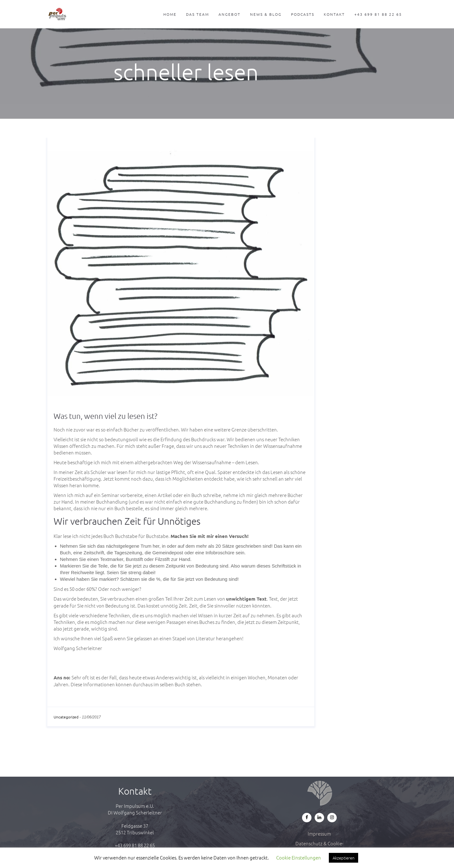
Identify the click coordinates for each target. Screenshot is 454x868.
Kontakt (334, 14)
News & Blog (266, 14)
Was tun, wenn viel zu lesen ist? (105, 416)
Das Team (198, 14)
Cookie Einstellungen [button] (299, 857)
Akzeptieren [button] (343, 858)
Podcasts (303, 14)
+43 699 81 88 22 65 (378, 14)
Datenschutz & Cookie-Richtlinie (319, 847)
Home (170, 14)
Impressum (319, 834)
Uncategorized (66, 717)
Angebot (230, 14)
